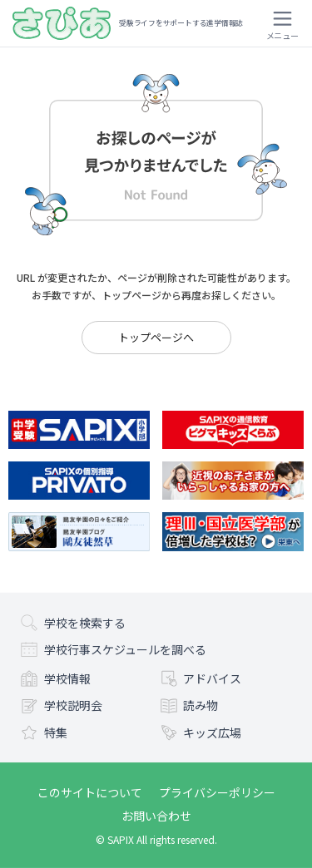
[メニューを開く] (282, 23)
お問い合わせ (156, 816)
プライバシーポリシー (217, 792)
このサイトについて (90, 792)
